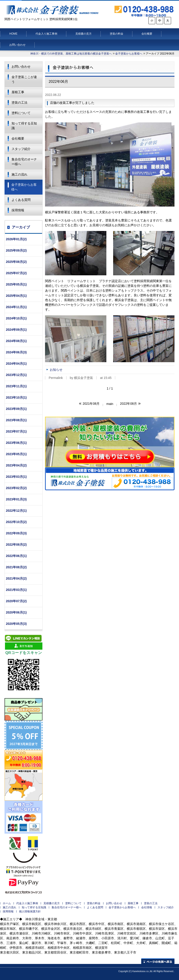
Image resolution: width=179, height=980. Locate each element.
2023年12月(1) (16, 375)
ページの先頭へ (158, 961)
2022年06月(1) (16, 556)
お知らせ (56, 370)
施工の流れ (19, 174)
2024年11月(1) (16, 307)
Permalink (56, 378)
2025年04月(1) (16, 296)
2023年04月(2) (16, 465)
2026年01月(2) (16, 239)
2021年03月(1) (16, 590)
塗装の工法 (19, 102)
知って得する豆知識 (24, 126)
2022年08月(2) (16, 545)
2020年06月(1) (16, 612)
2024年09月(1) (16, 330)
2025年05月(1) (16, 284)
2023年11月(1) (16, 386)
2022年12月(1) (16, 511)
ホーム (7, 903)
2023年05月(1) (16, 454)
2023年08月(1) (16, 420)
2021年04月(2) (16, 578)
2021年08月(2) (16, 567)
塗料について (21, 113)
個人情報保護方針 (30, 911)
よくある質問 (21, 200)
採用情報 (18, 210)
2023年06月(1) (16, 443)
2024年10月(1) (16, 318)
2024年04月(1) (16, 364)
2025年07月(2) (16, 273)
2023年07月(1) (16, 431)
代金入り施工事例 (46, 34)
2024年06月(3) (16, 352)
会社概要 (147, 34)
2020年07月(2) (16, 601)
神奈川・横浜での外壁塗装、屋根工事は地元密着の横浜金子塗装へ (71, 54)
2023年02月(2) (16, 488)
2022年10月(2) (16, 522)
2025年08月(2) (16, 262)
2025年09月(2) (16, 250)
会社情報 (147, 907)
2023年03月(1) (16, 477)
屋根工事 (18, 92)
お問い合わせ (17, 45)
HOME (13, 34)
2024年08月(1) (16, 341)
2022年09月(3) (16, 533)
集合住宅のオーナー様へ (24, 162)
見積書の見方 (84, 34)
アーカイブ (21, 227)
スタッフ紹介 (21, 149)
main (110, 404)
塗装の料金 (117, 34)
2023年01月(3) (16, 499)
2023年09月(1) (16, 409)
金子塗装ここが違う (24, 79)
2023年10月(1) (16, 397)
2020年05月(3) (16, 624)
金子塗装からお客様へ (129, 54)
